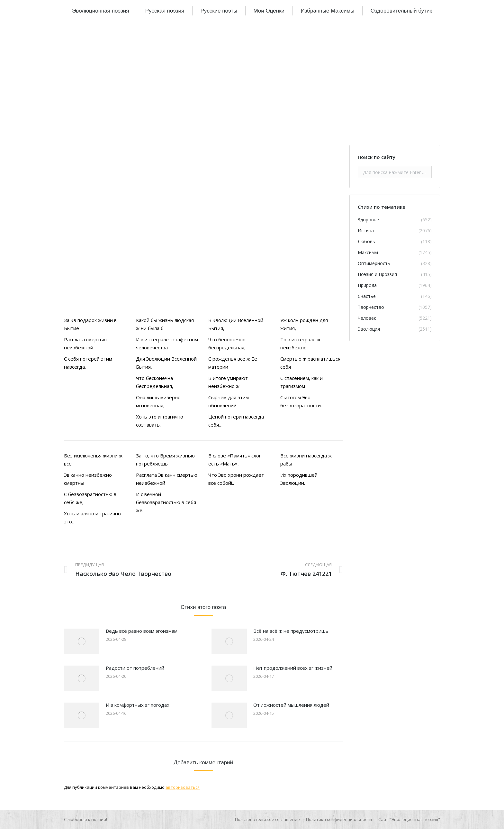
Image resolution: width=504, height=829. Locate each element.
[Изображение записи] (82, 641)
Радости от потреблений (135, 668)
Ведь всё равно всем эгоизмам (142, 631)
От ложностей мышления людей (291, 705)
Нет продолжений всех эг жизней (293, 668)
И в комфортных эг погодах (138, 705)
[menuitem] (100, 11)
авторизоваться (183, 787)
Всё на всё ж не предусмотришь (291, 631)
